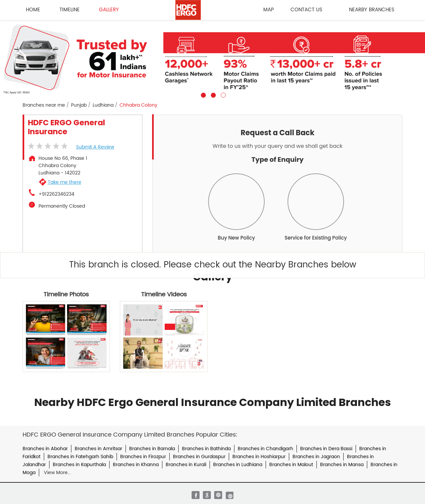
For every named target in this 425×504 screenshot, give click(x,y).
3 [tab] (222, 94)
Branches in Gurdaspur (199, 457)
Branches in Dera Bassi (326, 449)
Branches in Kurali (186, 465)
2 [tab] (212, 94)
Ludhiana (103, 105)
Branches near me (44, 105)
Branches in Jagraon (316, 457)
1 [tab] (203, 94)
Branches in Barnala (152, 449)
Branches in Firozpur (143, 457)
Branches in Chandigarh (265, 449)
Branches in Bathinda (206, 449)
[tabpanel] (212, 59)
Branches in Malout (291, 465)
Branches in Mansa (342, 465)
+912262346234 (56, 194)
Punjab (79, 105)
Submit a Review (95, 147)
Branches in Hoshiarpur (259, 457)
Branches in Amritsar (98, 449)
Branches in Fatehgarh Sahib (80, 457)
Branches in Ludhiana (238, 465)
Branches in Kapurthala (79, 465)
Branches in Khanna (136, 465)
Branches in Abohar (45, 449)
